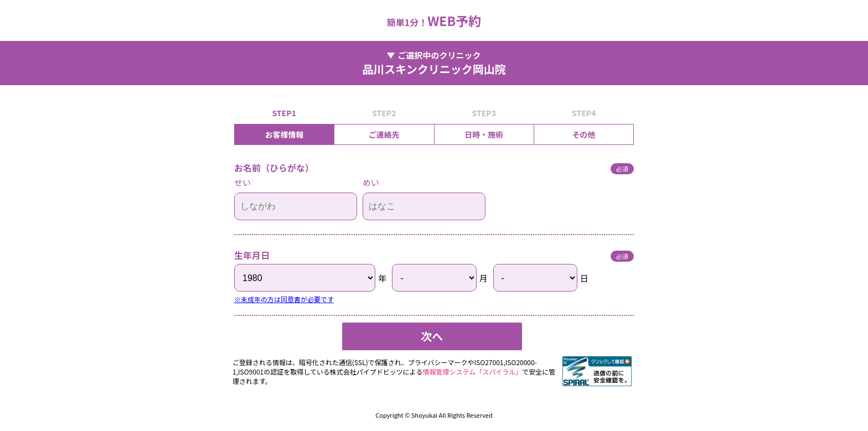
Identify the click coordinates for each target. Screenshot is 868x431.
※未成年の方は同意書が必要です (284, 299)
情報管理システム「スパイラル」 (473, 372)
